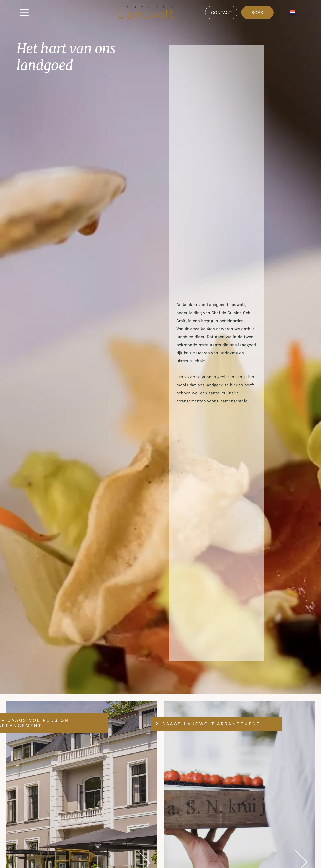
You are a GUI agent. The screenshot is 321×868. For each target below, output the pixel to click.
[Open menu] (24, 12)
